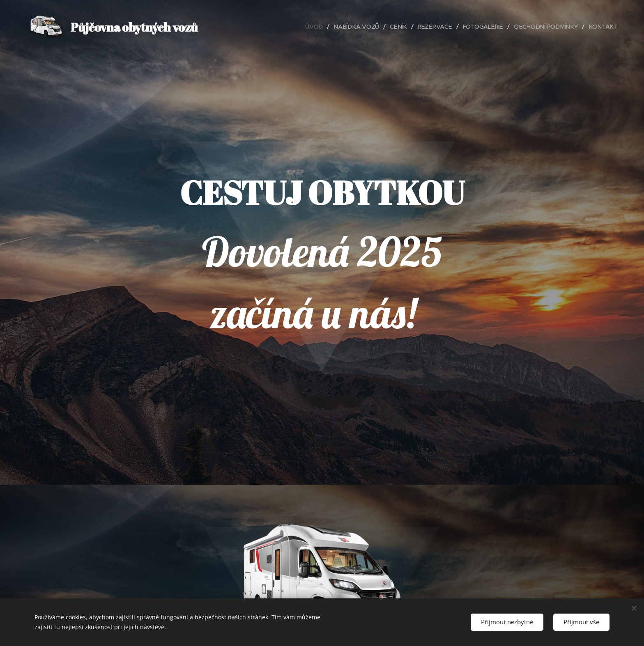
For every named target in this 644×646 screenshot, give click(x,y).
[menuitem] (320, 27)
